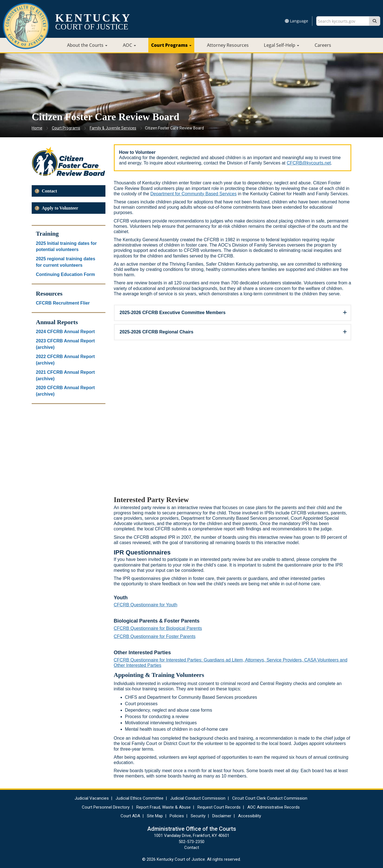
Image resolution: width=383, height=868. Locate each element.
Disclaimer (222, 816)
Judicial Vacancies (92, 798)
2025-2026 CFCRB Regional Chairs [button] (157, 332)
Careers (323, 45)
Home (37, 128)
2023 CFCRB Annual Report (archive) (65, 344)
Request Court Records (219, 807)
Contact (49, 191)
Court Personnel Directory (106, 807)
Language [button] (297, 21)
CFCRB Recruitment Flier (63, 303)
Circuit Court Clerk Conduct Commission (270, 798)
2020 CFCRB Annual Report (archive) (65, 391)
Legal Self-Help (282, 45)
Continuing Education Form (65, 274)
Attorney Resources (228, 45)
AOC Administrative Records (274, 807)
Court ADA (130, 816)
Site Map (155, 816)
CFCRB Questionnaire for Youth (146, 605)
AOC (129, 45)
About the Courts (87, 45)
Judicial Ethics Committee (139, 798)
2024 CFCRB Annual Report (65, 332)
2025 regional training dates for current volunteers (66, 262)
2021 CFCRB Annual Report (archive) (65, 375)
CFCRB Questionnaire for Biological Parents (158, 628)
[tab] (233, 313)
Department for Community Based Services (193, 194)
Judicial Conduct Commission (198, 798)
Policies (177, 816)
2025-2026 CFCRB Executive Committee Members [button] (173, 313)
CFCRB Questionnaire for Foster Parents (155, 636)
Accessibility (250, 816)
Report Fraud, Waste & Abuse (163, 807)
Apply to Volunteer (60, 208)
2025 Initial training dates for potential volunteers (66, 247)
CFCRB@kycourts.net (309, 163)
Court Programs (171, 45)
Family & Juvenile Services (113, 128)
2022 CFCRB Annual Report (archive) (65, 360)
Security (198, 816)
